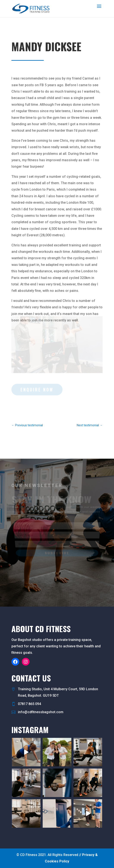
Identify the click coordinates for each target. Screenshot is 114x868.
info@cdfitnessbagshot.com (41, 712)
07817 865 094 (29, 704)
